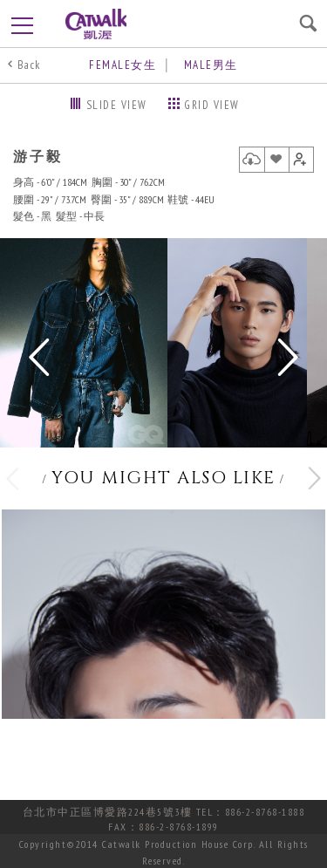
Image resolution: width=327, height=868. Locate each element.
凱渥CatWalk (96, 24)
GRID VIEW (212, 105)
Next (286, 358)
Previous (41, 358)
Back (29, 65)
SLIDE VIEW (117, 105)
